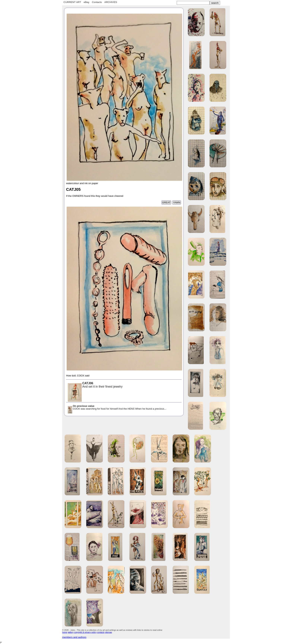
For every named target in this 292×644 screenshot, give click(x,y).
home (65, 632)
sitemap (108, 632)
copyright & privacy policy (85, 632)
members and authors (74, 637)
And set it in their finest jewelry (95, 385)
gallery (71, 632)
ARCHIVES (111, 2)
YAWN (177, 202)
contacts (101, 632)
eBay (86, 2)
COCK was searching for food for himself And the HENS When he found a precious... (117, 408)
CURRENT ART (72, 2)
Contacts (97, 2)
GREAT (166, 202)
